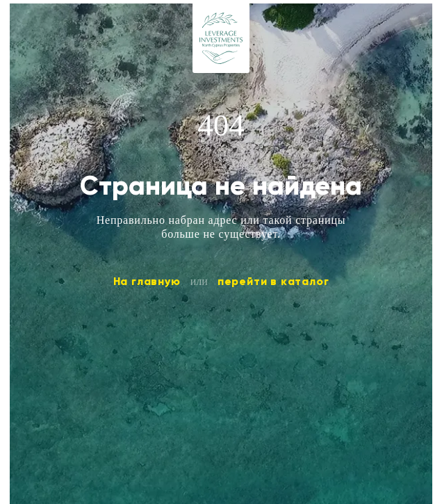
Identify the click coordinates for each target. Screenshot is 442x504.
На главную (147, 281)
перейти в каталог (273, 281)
